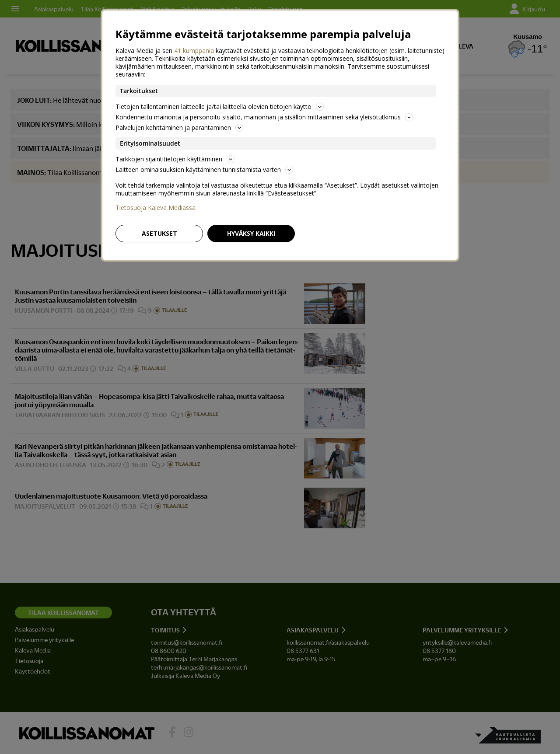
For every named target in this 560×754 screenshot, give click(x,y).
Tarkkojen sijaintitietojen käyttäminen (175, 159)
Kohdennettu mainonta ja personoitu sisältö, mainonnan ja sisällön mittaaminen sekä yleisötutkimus (264, 117)
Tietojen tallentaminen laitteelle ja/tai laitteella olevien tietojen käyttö (220, 106)
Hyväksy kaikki (251, 233)
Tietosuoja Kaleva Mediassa (156, 208)
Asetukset (159, 233)
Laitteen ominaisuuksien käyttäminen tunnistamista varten (204, 169)
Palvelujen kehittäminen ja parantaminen (179, 127)
